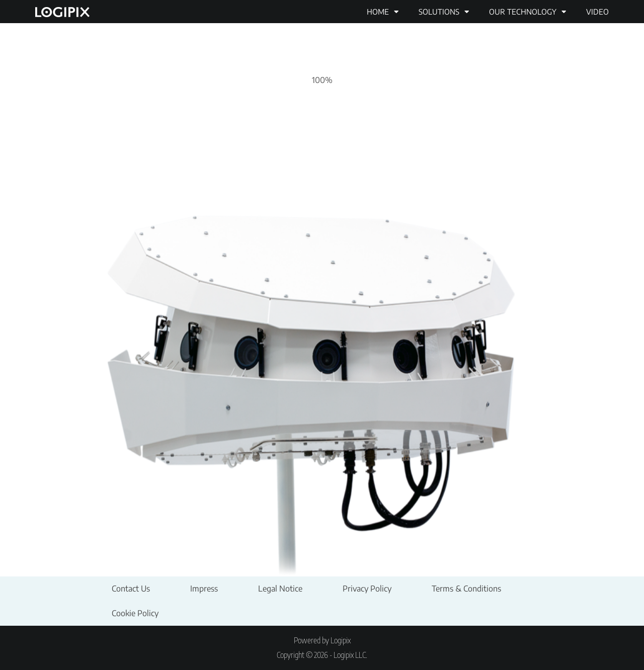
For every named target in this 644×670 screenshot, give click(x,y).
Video (597, 12)
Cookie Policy (135, 613)
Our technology (528, 12)
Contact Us (131, 589)
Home (383, 12)
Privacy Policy (367, 589)
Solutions (444, 12)
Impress (204, 589)
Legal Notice (280, 589)
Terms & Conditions (466, 589)
